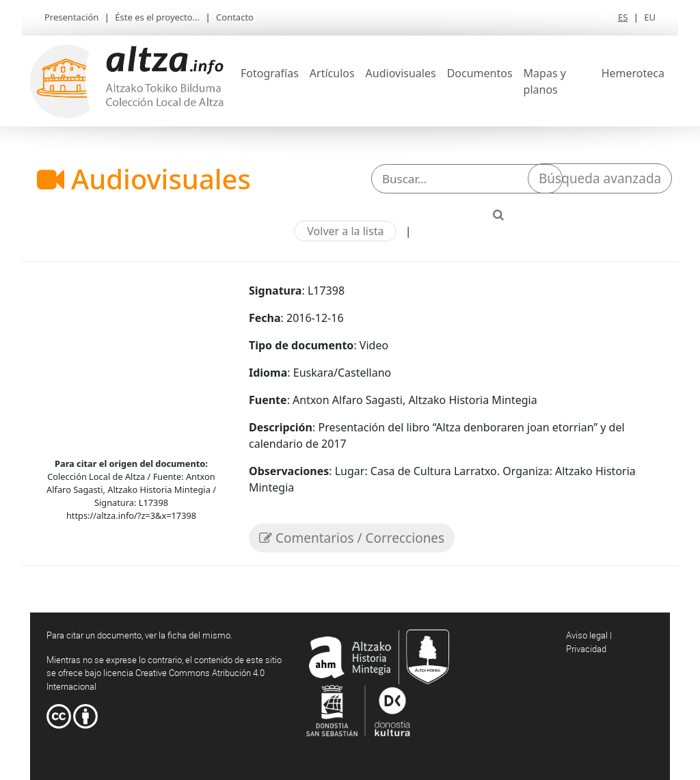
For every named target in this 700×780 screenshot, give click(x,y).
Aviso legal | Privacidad (589, 642)
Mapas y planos (545, 81)
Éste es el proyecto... (157, 17)
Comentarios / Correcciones (352, 538)
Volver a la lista (345, 231)
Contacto (235, 17)
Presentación (71, 17)
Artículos (332, 73)
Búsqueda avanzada (600, 178)
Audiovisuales (401, 73)
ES (623, 17)
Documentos (480, 73)
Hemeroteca (633, 73)
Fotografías (270, 73)
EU (650, 17)
